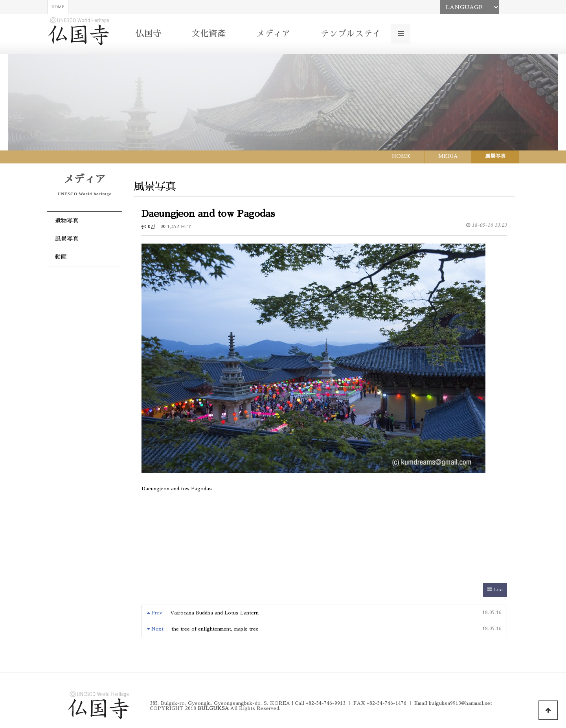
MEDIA (448, 156)
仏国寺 (149, 34)
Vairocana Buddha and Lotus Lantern (214, 613)
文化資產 (209, 34)
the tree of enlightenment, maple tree (215, 629)
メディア (273, 34)
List (495, 590)
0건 (148, 227)
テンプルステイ (351, 34)
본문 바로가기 (0, 0)
